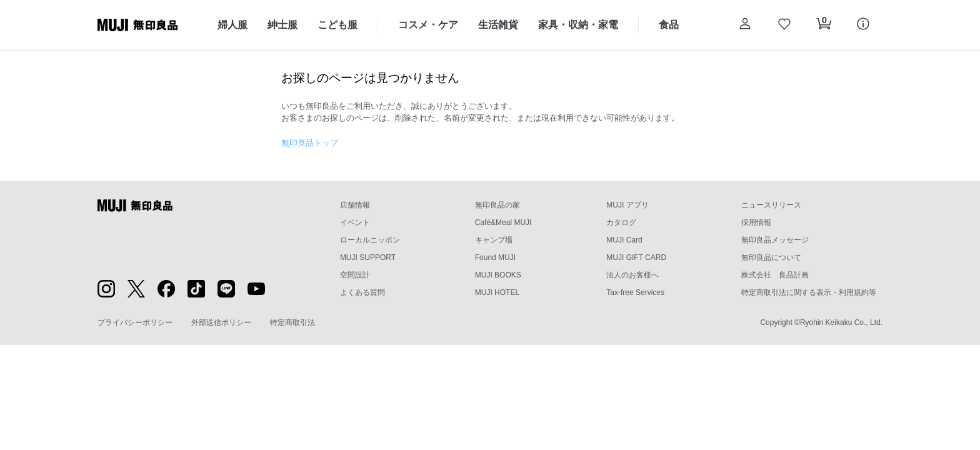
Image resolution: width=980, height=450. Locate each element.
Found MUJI (495, 257)
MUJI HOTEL (497, 292)
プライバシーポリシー (135, 322)
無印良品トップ (310, 143)
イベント (355, 222)
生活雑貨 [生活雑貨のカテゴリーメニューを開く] (498, 25)
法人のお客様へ (632, 275)
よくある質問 (362, 292)
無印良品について (771, 257)
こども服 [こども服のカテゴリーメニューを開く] (337, 25)
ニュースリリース (771, 205)
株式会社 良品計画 (775, 275)
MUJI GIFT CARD (636, 257)
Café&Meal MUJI (503, 222)
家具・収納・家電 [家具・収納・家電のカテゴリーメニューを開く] (578, 25)
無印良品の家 (497, 205)
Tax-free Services (635, 292)
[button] (745, 25)
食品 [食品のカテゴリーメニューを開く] (669, 25)
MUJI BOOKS (498, 275)
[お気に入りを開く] (784, 25)
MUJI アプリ (627, 205)
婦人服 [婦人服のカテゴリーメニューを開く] (232, 25)
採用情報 (756, 222)
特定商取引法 (292, 322)
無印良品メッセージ (775, 240)
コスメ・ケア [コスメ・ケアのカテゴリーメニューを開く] (428, 25)
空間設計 (355, 275)
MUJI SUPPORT (368, 257)
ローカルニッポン (370, 240)
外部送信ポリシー (221, 322)
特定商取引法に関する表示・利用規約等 (809, 292)
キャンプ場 (494, 240)
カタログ (621, 222)
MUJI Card (624, 240)
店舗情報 (355, 205)
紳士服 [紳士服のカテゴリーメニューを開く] (282, 25)
